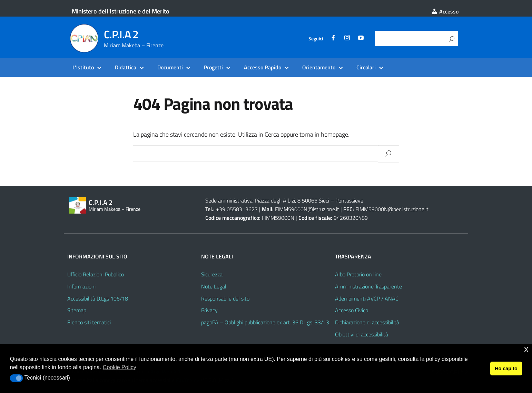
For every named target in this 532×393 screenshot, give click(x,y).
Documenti (170, 67)
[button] (16, 378)
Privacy (209, 310)
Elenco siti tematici (89, 322)
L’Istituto (83, 67)
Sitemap (77, 310)
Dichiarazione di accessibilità (367, 322)
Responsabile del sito (225, 298)
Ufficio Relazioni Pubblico (96, 274)
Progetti (213, 67)
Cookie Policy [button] (120, 367)
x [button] (526, 349)
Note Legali (214, 286)
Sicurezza (212, 274)
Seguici (316, 39)
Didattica (126, 67)
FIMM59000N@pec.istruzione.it (392, 209)
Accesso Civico (352, 310)
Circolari (366, 67)
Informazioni (81, 286)
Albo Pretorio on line (358, 274)
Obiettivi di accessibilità (362, 334)
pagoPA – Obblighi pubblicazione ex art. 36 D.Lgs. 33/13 (265, 322)
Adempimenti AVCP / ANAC (367, 298)
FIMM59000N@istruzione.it (307, 209)
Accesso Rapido (263, 67)
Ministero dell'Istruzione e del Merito (121, 11)
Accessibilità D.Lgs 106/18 (98, 298)
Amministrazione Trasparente (368, 286)
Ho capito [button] (506, 369)
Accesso (445, 11)
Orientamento (319, 67)
